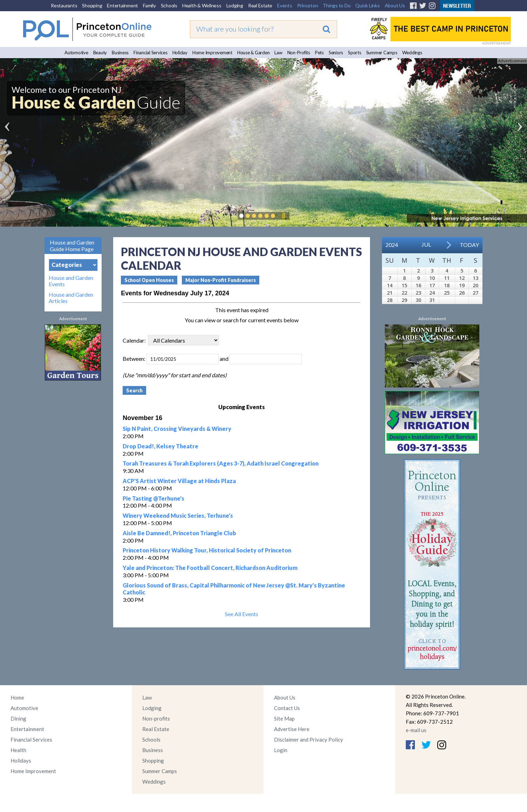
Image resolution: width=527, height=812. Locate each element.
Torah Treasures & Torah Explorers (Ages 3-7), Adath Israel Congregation (221, 463)
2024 (392, 245)
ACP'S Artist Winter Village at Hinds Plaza (179, 481)
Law (278, 53)
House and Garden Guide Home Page (72, 246)
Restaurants (64, 5)
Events (285, 5)
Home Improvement (212, 53)
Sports (355, 53)
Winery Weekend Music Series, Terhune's (178, 515)
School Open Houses (149, 280)
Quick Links (367, 5)
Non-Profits (299, 53)
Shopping (92, 5)
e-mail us (416, 730)
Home (17, 697)
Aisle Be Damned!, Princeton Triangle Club (179, 533)
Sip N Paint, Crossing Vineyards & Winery (177, 429)
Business (120, 53)
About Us (395, 5)
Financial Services (150, 53)
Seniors (336, 53)
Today (469, 245)
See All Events (242, 614)
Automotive (76, 53)
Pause (283, 216)
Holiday (180, 53)
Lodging (235, 5)
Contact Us (287, 708)
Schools (169, 5)
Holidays (21, 761)
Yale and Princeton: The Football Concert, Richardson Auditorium (210, 568)
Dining (18, 718)
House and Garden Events (71, 281)
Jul (426, 244)
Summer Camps (382, 53)
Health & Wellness (202, 5)
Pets (319, 53)
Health (18, 750)
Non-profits (156, 718)
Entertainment (122, 5)
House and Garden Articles (71, 298)
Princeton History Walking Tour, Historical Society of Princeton (207, 550)
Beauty (100, 53)
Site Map (284, 718)
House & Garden (254, 53)
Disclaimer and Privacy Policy (309, 739)
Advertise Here (292, 729)
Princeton (308, 5)
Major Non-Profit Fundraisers (221, 280)
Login (281, 750)
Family (149, 5)
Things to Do (337, 5)
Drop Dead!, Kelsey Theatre (160, 446)
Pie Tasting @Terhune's (153, 498)
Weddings (412, 53)
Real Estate (260, 5)
